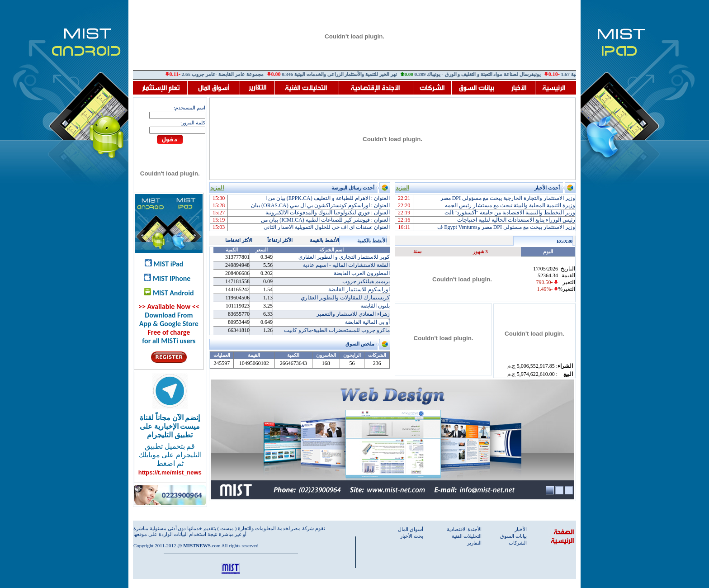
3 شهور (480, 251)
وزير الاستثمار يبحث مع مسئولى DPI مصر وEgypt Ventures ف (506, 227)
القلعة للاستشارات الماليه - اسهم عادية (346, 265)
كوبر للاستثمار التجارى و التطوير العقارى (344, 257)
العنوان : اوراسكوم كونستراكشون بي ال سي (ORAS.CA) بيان (320, 205)
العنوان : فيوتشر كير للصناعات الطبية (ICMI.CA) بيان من (325, 220)
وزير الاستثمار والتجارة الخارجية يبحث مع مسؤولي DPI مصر (508, 198)
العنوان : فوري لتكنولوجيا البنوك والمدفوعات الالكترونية (328, 213)
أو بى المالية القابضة (367, 322)
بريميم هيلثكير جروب (366, 281)
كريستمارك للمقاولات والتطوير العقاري (345, 298)
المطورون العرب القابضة (362, 273)
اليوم (548, 251)
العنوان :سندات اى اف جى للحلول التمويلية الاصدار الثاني (327, 227)
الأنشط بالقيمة (324, 240)
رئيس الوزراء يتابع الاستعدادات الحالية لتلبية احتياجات (516, 220)
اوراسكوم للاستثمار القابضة (359, 289)
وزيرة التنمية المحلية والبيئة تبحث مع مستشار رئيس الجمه (510, 205)
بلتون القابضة (375, 306)
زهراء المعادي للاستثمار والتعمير (353, 314)
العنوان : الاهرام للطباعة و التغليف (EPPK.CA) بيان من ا (328, 198)
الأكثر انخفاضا (239, 240)
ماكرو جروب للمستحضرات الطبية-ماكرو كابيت (337, 330)
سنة (417, 251)
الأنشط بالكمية (372, 241)
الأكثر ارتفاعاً (280, 240)
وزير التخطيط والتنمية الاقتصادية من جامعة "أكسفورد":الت (510, 213)
